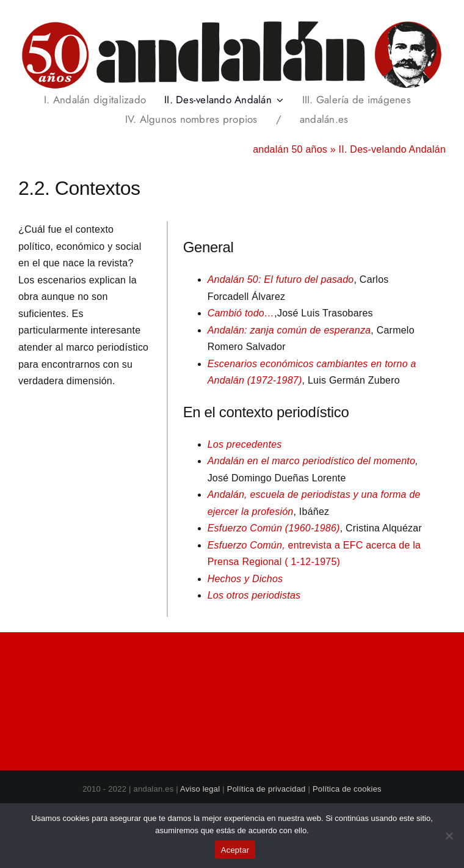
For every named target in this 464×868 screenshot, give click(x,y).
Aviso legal (200, 789)
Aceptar (235, 850)
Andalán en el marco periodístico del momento (312, 461)
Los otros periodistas (254, 595)
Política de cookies (347, 789)
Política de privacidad (266, 789)
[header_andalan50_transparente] (232, 24)
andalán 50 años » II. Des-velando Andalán (349, 149)
